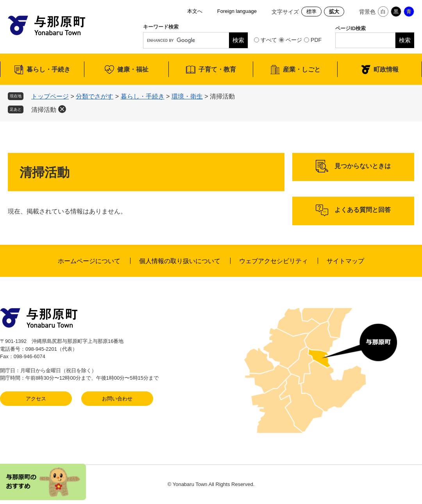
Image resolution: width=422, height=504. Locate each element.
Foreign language (237, 11)
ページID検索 (350, 28)
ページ (294, 40)
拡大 (334, 12)
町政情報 (386, 69)
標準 (311, 12)
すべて (269, 40)
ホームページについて (89, 261)
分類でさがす (95, 96)
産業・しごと (302, 69)
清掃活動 (44, 110)
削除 (62, 109)
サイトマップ (345, 261)
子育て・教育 (217, 69)
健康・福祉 (133, 69)
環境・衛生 (187, 96)
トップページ (50, 96)
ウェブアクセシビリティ (274, 261)
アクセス (36, 399)
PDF (316, 40)
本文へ (195, 11)
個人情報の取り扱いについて (180, 261)
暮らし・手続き (48, 69)
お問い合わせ (117, 399)
